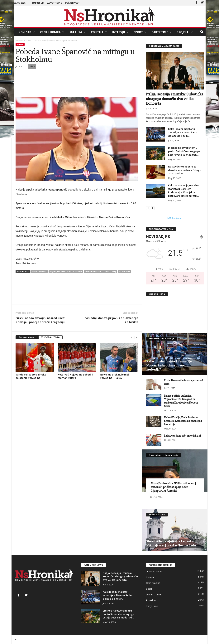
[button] (202, 32)
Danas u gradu (154, 595)
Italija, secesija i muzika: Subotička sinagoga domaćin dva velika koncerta (175, 99)
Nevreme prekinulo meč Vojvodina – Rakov (115, 376)
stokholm (124, 272)
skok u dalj (110, 272)
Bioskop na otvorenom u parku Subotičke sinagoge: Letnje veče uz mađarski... (184, 151)
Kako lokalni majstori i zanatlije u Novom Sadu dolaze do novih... (183, 132)
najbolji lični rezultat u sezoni (66, 272)
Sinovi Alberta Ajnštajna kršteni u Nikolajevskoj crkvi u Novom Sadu (171, 543)
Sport (140, 32)
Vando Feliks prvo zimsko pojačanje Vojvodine (31, 376)
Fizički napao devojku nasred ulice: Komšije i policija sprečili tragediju (40, 320)
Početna (19, 41)
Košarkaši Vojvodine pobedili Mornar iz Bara (75, 376)
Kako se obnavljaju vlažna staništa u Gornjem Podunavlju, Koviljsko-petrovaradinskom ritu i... (184, 191)
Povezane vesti (27, 337)
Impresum (38, 3)
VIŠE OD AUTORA (50, 337)
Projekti (185, 32)
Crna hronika (52, 32)
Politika (99, 32)
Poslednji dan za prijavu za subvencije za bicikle (111, 320)
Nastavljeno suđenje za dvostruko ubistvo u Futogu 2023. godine (185, 170)
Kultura (78, 32)
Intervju (120, 32)
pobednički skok (93, 272)
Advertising (55, 3)
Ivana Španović (39, 272)
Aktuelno (151, 600)
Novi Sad (27, 32)
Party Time (162, 32)
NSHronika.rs (175, 218)
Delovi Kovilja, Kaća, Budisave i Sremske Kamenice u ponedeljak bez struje (183, 421)
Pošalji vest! (73, 3)
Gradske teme (154, 571)
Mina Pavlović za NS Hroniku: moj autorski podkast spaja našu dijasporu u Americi (173, 487)
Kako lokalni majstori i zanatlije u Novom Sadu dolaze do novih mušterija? (170, 365)
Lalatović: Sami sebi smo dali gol (182, 436)
